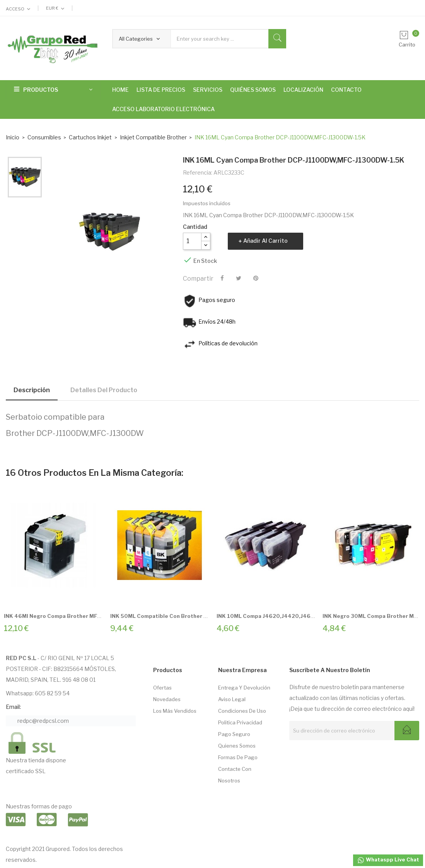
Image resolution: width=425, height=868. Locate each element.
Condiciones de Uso (242, 711)
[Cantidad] (192, 241)
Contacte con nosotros (235, 775)
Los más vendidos (175, 711)
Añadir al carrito (265, 241)
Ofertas (162, 688)
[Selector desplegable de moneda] (55, 8)
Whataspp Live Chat (388, 860)
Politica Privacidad (240, 722)
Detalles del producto (104, 390)
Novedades (167, 699)
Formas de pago (238, 757)
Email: (13, 707)
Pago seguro (234, 734)
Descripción (32, 390)
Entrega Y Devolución (244, 688)
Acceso (15, 9)
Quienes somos (237, 746)
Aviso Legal (232, 699)
